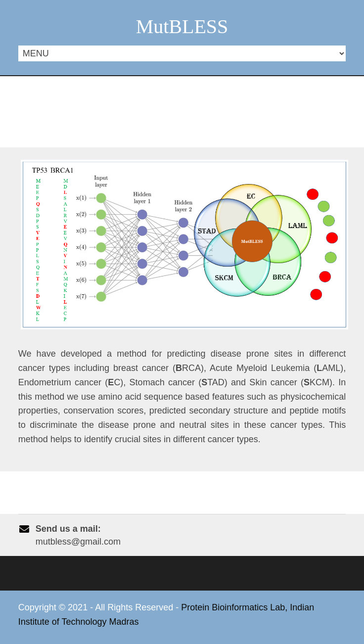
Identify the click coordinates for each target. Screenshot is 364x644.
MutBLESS (182, 26)
